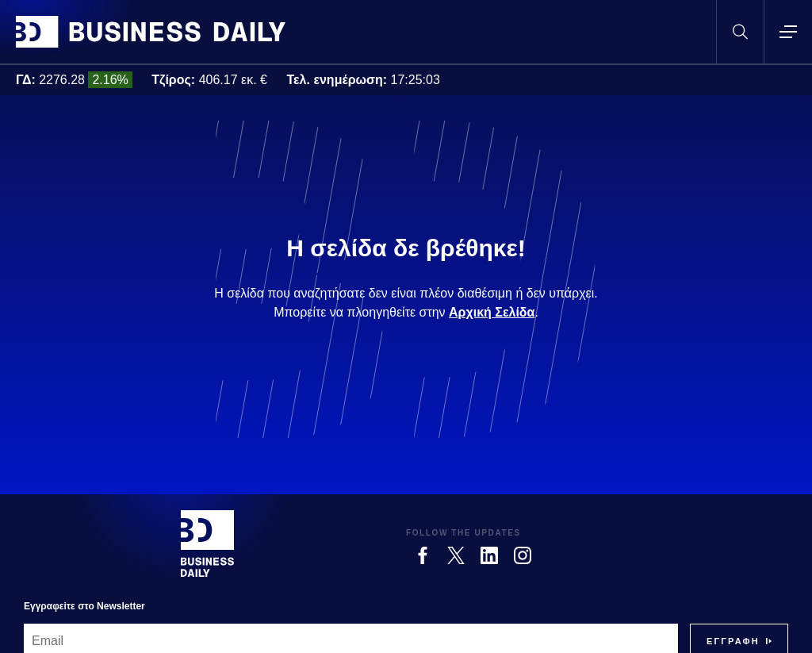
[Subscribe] (733, 641)
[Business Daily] (207, 544)
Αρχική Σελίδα (492, 312)
